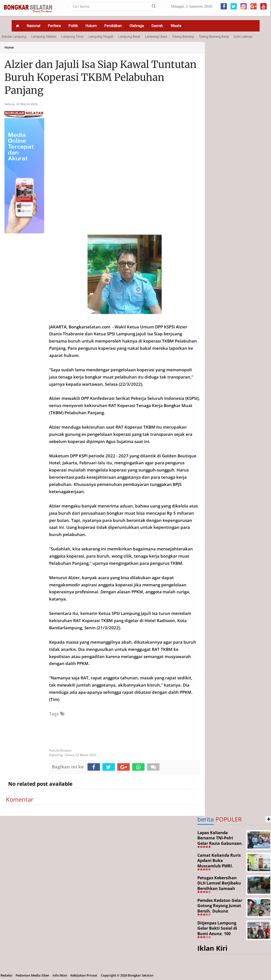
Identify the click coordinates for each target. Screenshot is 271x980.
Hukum (91, 26)
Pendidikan (113, 26)
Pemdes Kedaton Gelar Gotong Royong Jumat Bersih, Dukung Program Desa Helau (220, 908)
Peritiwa (54, 26)
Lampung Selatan (44, 37)
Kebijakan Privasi (84, 975)
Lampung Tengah (101, 37)
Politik (73, 26)
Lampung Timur (72, 37)
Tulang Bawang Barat (214, 37)
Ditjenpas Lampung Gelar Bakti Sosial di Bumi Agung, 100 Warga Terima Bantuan (220, 931)
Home (9, 47)
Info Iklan (60, 975)
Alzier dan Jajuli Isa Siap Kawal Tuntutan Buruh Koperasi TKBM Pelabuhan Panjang (101, 77)
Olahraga (137, 26)
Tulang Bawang (183, 37)
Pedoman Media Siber (32, 975)
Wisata (176, 26)
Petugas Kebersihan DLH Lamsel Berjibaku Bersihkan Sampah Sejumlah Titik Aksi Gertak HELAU (219, 888)
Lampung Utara (156, 37)
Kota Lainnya (243, 37)
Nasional (33, 26)
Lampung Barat (129, 37)
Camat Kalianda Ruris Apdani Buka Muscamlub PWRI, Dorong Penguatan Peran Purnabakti (219, 866)
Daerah (157, 26)
